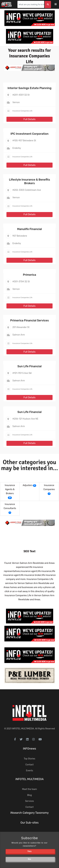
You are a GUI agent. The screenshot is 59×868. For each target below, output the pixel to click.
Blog (29, 795)
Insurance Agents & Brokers (10, 489)
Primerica (30, 275)
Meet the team (30, 789)
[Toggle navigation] (58, 4)
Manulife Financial (29, 229)
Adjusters (28, 485)
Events (29, 771)
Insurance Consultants (10, 506)
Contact (29, 765)
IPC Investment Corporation (29, 134)
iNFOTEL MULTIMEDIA (23, 729)
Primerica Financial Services (29, 320)
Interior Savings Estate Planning (29, 88)
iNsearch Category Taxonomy (30, 813)
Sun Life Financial (29, 366)
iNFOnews (30, 749)
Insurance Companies (49, 487)
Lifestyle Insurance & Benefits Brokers (29, 181)
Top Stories (29, 759)
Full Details (29, 119)
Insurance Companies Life (22, 111)
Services (30, 801)
